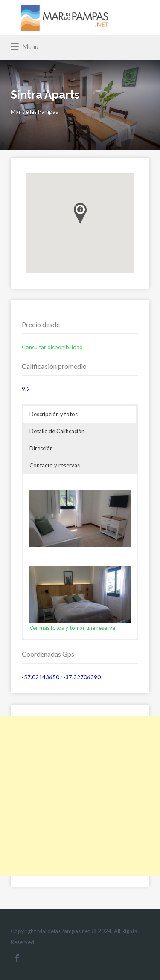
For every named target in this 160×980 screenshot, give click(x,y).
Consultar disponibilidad (52, 347)
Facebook (17, 958)
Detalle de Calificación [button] (57, 431)
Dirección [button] (41, 448)
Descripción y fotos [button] (54, 414)
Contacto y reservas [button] (55, 465)
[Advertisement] (80, 796)
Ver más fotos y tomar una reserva (72, 628)
